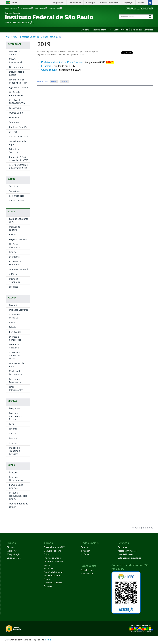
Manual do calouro (15, 228)
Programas (15, 408)
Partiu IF (13, 424)
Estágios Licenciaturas (16, 479)
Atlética (13, 274)
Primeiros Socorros (14, 151)
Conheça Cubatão (18, 127)
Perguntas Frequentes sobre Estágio (18, 496)
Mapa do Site (87, 574)
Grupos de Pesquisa (15, 316)
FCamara (46, 66)
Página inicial (12, 37)
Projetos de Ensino (19, 239)
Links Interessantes (16, 388)
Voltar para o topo (142, 528)
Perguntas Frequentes (15, 381)
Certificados (15, 332)
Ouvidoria (85, 30)
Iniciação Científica (19, 310)
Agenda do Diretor (19, 87)
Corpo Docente (17, 201)
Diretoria (14, 305)
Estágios (13, 472)
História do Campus (15, 53)
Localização (15, 108)
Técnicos (14, 186)
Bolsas (12, 235)
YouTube (85, 554)
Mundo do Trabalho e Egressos (15, 451)
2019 (44, 44)
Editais (13, 327)
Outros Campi (16, 113)
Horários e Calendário (15, 246)
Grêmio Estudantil (18, 269)
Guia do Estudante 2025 (55, 547)
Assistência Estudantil (15, 263)
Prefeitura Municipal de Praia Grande (61, 62)
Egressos (14, 287)
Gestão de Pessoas (19, 137)
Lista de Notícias (121, 30)
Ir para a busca (41, 8)
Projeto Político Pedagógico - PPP (18, 81)
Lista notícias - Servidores (142, 30)
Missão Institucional (16, 61)
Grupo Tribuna (49, 70)
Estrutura (14, 117)
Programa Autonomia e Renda (16, 416)
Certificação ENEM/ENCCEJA (17, 102)
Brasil (15, 3)
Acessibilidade (132, 8)
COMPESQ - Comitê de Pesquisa (15, 355)
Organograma (16, 67)
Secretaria (14, 257)
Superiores (15, 191)
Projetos (13, 429)
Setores (13, 132)
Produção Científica (14, 346)
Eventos (13, 438)
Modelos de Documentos (16, 373)
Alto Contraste (147, 8)
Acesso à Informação (102, 30)
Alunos (45, 37)
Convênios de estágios (16, 486)
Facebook (85, 547)
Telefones (14, 122)
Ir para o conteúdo (12, 8)
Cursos (13, 433)
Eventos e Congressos (15, 338)
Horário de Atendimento (16, 94)
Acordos (13, 443)
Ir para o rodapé (55, 8)
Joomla (48, 640)
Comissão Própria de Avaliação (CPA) (19, 159)
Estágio (53, 37)
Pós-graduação (17, 196)
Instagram (85, 551)
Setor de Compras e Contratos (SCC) (18, 166)
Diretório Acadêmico (30, 37)
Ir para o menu (27, 8)
